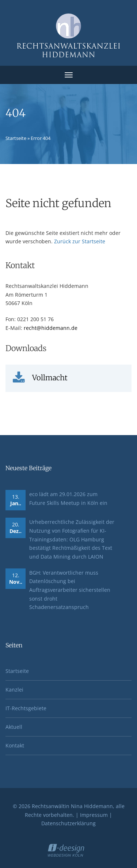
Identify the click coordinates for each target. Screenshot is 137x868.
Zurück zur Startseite (80, 241)
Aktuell (14, 727)
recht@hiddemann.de (51, 328)
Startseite (16, 138)
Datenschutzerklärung (68, 823)
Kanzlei (14, 690)
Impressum (94, 815)
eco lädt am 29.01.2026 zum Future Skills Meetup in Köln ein (68, 498)
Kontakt (15, 745)
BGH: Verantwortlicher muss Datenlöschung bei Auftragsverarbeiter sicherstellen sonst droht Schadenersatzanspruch (70, 590)
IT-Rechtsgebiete (26, 708)
